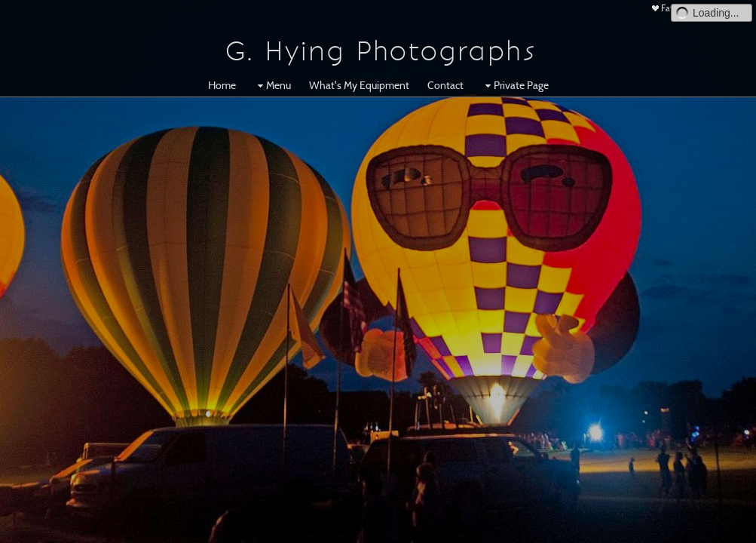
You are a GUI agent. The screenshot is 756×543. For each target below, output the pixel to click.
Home (222, 85)
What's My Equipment (359, 85)
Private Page (515, 85)
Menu (272, 85)
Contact (445, 85)
